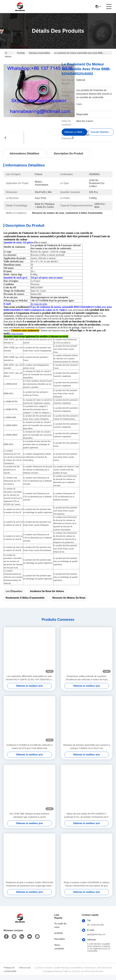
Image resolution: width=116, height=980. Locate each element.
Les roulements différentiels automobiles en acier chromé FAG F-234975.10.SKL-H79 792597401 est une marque (29, 683)
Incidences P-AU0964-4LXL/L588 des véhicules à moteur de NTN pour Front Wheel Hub (29, 752)
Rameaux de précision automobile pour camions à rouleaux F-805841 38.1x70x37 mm (87, 752)
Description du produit (69, 154)
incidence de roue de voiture (47, 596)
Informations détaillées (24, 154)
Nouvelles (60, 944)
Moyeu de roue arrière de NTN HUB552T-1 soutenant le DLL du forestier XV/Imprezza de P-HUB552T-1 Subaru (87, 821)
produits (59, 938)
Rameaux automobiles (39, 53)
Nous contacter (59, 952)
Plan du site (25, 973)
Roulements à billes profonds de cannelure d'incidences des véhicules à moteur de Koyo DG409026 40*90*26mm (87, 683)
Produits (21, 53)
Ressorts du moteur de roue (69, 603)
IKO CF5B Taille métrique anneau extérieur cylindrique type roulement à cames (29, 821)
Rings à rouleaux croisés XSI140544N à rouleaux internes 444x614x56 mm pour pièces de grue (87, 889)
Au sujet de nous (60, 931)
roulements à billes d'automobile (25, 603)
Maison (8, 53)
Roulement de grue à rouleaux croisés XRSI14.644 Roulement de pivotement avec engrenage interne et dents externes (29, 889)
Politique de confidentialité (10, 975)
